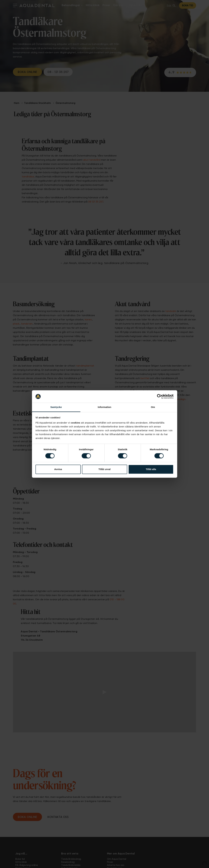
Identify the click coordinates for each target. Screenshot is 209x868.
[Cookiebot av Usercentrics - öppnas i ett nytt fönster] (159, 396)
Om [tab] (153, 407)
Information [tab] (105, 407)
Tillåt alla (151, 469)
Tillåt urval (104, 469)
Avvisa (58, 469)
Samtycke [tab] (56, 407)
